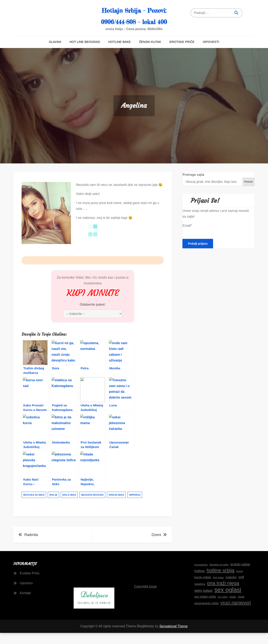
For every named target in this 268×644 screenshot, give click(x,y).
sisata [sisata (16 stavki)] (233, 608)
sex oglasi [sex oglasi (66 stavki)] (228, 601)
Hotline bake (120, 53)
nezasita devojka (92, 506)
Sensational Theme (174, 638)
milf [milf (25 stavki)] (241, 588)
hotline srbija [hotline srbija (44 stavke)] (220, 582)
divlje (53, 506)
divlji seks (69, 506)
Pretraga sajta (193, 186)
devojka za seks (34, 506)
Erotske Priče (182, 53)
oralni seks (116, 506)
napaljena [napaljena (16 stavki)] (200, 595)
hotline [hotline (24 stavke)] (200, 582)
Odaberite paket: (93, 316)
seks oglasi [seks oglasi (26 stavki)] (203, 602)
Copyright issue (145, 598)
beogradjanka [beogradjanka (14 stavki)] (201, 576)
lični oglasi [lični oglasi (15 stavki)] (218, 589)
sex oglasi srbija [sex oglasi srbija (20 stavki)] (205, 608)
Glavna (55, 53)
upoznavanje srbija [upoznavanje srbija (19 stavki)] (207, 615)
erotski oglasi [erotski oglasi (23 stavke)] (240, 576)
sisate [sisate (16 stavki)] (241, 608)
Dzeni (156, 546)
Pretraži (248, 193)
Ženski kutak (150, 53)
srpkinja (135, 506)
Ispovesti (211, 53)
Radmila (31, 546)
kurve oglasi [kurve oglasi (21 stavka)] (203, 588)
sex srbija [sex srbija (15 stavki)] (223, 608)
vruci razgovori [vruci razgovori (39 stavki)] (236, 614)
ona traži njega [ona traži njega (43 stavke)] (223, 594)
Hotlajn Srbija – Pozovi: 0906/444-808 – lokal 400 (134, 21)
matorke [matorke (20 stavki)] (231, 589)
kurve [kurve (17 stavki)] (240, 582)
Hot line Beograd (85, 53)
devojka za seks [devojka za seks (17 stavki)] (219, 576)
